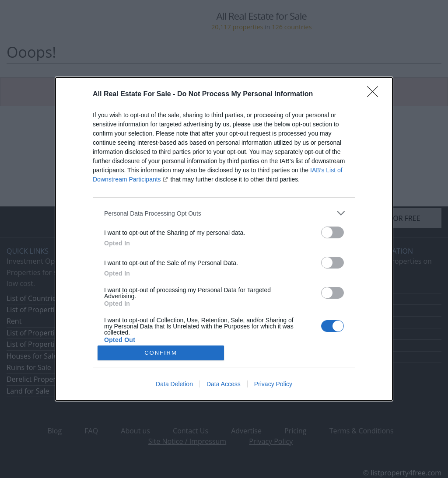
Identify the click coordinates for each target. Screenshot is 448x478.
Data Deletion (174, 384)
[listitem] (224, 213)
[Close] (375, 94)
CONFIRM (161, 353)
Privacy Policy (273, 384)
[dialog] (224, 239)
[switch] (332, 232)
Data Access (224, 384)
